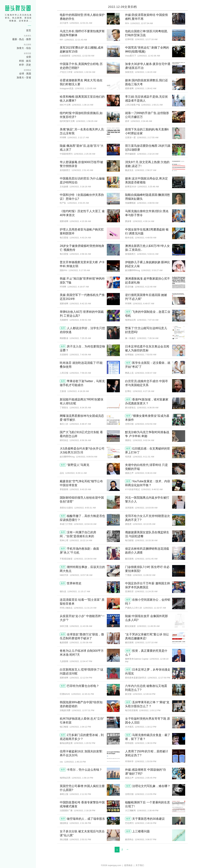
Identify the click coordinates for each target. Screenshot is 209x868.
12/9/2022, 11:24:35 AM (146, 591)
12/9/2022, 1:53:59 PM (145, 761)
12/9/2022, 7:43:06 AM (80, 355)
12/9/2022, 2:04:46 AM (141, 121)
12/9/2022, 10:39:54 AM (85, 559)
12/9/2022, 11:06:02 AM (144, 575)
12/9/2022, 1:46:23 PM (75, 762)
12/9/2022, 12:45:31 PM (83, 694)
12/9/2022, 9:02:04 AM (143, 440)
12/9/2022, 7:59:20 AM (80, 373)
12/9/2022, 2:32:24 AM (148, 154)
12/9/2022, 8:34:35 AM (80, 408)
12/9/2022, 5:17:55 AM (79, 270)
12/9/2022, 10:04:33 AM (85, 524)
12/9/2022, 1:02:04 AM (84, 72)
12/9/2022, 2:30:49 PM (148, 810)
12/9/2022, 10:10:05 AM (144, 524)
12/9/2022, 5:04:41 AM (148, 254)
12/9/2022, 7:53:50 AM (145, 355)
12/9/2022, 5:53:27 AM (152, 270)
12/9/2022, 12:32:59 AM (83, 56)
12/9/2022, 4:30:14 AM (143, 221)
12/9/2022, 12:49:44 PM (144, 694)
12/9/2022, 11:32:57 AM (155, 608)
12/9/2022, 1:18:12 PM (145, 727)
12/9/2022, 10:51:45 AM (146, 559)
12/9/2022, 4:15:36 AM (80, 221)
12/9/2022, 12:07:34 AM (142, 23)
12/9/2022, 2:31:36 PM (80, 823)
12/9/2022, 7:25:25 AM (80, 338)
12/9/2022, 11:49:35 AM (148, 626)
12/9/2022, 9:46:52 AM (152, 489)
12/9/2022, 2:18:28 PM (84, 810)
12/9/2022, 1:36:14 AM (82, 105)
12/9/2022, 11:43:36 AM (81, 626)
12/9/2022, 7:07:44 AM (148, 320)
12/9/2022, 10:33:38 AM (146, 540)
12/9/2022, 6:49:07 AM (143, 304)
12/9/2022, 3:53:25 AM (78, 203)
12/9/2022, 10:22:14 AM (81, 540)
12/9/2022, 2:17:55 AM (148, 137)
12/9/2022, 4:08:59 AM (148, 203)
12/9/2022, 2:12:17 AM (78, 137)
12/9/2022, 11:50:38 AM (81, 642)
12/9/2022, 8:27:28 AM (143, 391)
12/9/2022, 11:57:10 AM (146, 642)
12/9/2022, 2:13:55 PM (145, 794)
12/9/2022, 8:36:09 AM (148, 408)
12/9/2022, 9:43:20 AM (80, 489)
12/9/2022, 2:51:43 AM (82, 170)
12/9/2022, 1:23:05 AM (85, 88)
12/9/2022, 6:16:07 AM (78, 287)
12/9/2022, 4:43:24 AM (80, 238)
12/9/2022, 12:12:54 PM (81, 678)
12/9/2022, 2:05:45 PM (145, 778)
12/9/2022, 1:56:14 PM (82, 778)
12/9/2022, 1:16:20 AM (145, 72)
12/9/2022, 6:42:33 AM (80, 304)
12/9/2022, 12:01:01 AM (81, 23)
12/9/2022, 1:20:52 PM (84, 743)
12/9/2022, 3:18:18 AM (80, 187)
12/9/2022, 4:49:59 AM (145, 238)
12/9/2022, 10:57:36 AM (81, 575)
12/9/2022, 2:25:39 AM (84, 154)
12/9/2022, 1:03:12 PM (150, 710)
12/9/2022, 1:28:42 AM (145, 88)
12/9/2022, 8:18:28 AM (78, 391)
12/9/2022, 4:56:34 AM (80, 254)
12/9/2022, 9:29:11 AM (76, 473)
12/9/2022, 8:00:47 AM (145, 373)
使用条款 (128, 865)
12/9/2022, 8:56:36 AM (80, 440)
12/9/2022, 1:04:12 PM (80, 727)
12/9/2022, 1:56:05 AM (87, 121)
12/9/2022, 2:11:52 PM (80, 794)
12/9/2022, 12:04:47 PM (81, 661)
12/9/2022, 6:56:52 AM (80, 320)
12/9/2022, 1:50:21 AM (152, 105)
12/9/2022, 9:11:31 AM (143, 457)
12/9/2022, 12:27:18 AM (146, 39)
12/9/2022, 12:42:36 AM (149, 56)
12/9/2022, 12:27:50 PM (159, 678)
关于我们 (140, 865)
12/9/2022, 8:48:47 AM (80, 424)
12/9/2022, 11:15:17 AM (79, 591)
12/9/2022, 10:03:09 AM (146, 508)
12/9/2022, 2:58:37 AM (145, 170)
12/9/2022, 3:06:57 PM (145, 839)
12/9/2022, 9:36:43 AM (145, 473)
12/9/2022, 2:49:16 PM (145, 823)
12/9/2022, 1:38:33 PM (145, 743)
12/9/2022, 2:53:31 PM (80, 839)
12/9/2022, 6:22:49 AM (145, 287)
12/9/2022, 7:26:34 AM (148, 338)
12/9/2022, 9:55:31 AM (85, 508)
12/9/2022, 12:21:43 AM (76, 40)
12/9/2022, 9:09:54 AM (86, 457)
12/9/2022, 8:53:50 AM (145, 424)
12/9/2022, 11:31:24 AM (85, 608)
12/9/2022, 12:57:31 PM (83, 710)
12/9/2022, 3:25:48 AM (148, 187)
